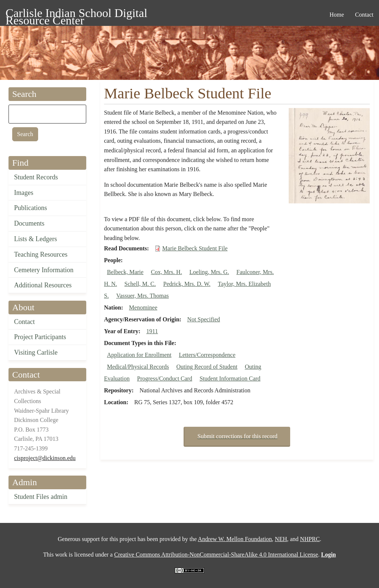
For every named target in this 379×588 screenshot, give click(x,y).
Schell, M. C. (140, 284)
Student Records (36, 177)
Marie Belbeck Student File (195, 248)
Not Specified (204, 319)
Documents (29, 223)
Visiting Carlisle (36, 352)
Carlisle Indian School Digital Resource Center (76, 14)
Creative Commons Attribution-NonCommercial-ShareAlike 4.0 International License (216, 555)
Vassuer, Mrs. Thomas (142, 296)
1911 (152, 331)
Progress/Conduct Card (165, 379)
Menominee (143, 307)
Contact (24, 322)
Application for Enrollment (139, 355)
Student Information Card (230, 379)
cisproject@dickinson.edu (45, 458)
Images (24, 193)
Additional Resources (43, 285)
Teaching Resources (41, 254)
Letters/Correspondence (207, 355)
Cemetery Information (44, 270)
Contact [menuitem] (364, 15)
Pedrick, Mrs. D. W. (187, 284)
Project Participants (40, 337)
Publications (31, 208)
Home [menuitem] (337, 15)
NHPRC (310, 539)
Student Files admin (41, 497)
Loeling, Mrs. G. (209, 272)
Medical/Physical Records (138, 367)
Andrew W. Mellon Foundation (235, 539)
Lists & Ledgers (36, 239)
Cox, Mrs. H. (167, 272)
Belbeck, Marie (125, 272)
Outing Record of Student (207, 367)
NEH (281, 539)
